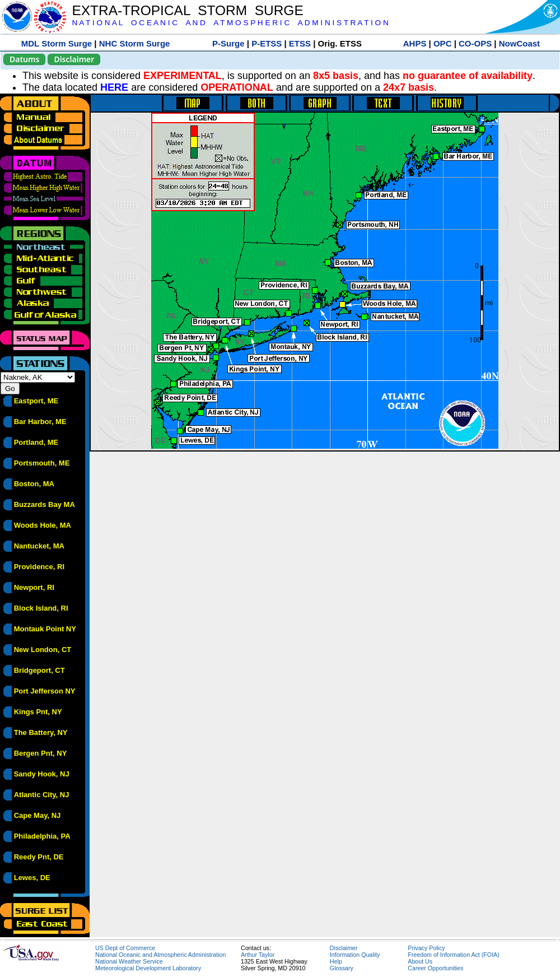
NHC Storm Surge (135, 43)
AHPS (415, 43)
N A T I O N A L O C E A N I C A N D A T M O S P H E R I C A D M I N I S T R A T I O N (230, 23)
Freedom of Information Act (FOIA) (453, 955)
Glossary (342, 968)
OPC (443, 43)
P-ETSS (267, 43)
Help (336, 961)
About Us (420, 961)
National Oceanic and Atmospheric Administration (160, 955)
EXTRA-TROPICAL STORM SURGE (187, 10)
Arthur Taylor (258, 955)
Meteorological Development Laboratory (148, 968)
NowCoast (519, 43)
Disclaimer (74, 59)
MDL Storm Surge (57, 43)
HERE (114, 87)
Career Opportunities (435, 968)
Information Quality (355, 955)
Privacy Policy (426, 948)
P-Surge (228, 43)
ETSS (300, 43)
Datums (24, 59)
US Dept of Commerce (125, 948)
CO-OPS (475, 43)
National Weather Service (129, 961)
